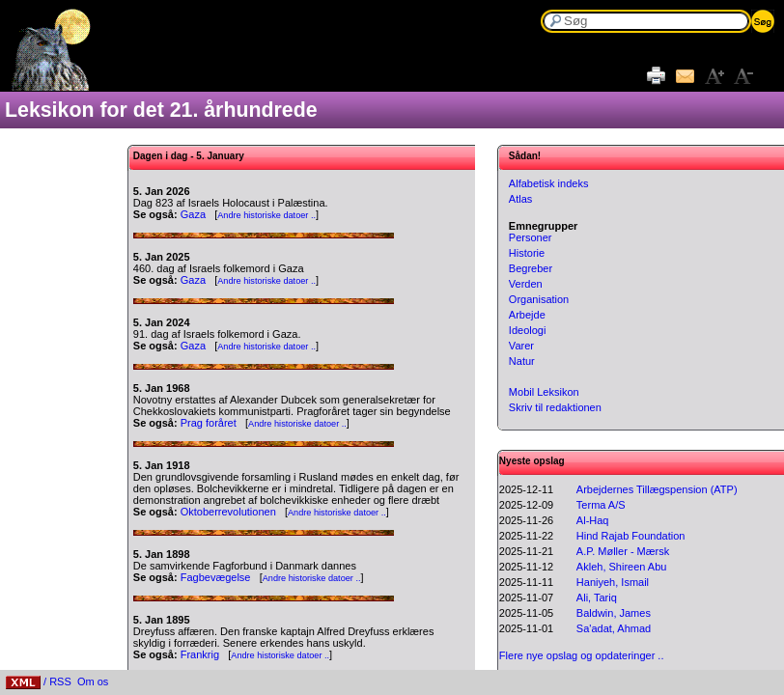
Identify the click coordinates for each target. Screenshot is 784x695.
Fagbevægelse (216, 577)
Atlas (520, 199)
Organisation (539, 299)
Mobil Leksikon (544, 392)
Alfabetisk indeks (549, 183)
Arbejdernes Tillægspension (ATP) (657, 489)
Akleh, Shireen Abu (622, 567)
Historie (527, 253)
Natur (522, 361)
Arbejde (527, 315)
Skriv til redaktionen (555, 407)
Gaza (193, 214)
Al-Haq (593, 520)
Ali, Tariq (597, 598)
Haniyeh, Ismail (613, 582)
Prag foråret (209, 423)
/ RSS (39, 681)
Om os (93, 681)
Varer (521, 346)
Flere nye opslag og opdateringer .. (582, 655)
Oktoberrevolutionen (228, 512)
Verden (526, 284)
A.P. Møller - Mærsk (623, 551)
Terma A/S (601, 505)
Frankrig (200, 654)
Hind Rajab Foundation (631, 536)
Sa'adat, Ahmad (614, 628)
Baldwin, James (614, 613)
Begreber (531, 268)
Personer (531, 237)
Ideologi (528, 330)
